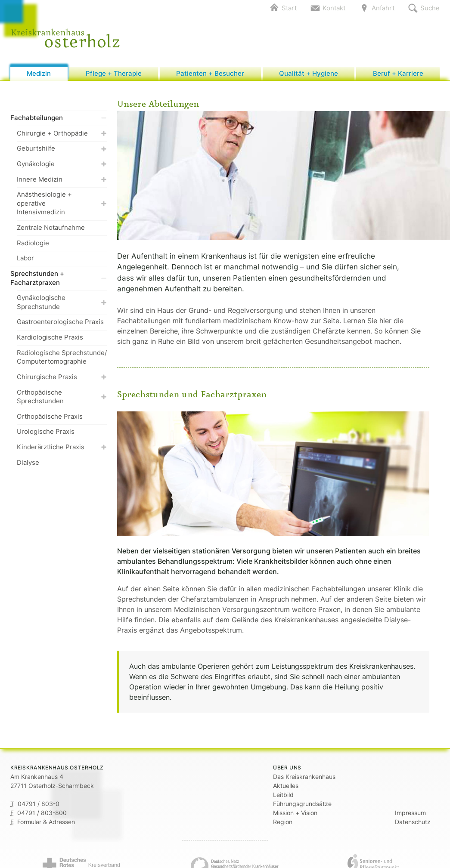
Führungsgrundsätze (302, 804)
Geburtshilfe (62, 149)
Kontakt (334, 8)
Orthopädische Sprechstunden (62, 397)
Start (289, 8)
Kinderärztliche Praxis (62, 448)
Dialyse (28, 463)
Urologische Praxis (46, 432)
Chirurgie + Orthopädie (62, 134)
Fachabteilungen (59, 119)
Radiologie (33, 243)
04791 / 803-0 (39, 804)
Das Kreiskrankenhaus (304, 777)
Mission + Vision (295, 813)
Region (283, 822)
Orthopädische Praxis (50, 417)
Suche (430, 8)
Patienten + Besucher (210, 74)
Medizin (39, 74)
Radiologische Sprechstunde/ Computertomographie (62, 358)
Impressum (410, 813)
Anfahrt (383, 8)
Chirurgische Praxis (62, 377)
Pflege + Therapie (114, 74)
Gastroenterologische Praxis (60, 323)
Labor (25, 259)
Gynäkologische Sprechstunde (62, 303)
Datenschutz (413, 822)
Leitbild (283, 795)
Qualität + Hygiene (309, 74)
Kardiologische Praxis (50, 338)
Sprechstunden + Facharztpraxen (59, 278)
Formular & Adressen (46, 822)
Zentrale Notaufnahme (51, 228)
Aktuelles (286, 786)
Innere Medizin (62, 180)
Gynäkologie (62, 164)
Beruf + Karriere (398, 74)
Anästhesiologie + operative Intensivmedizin (62, 204)
